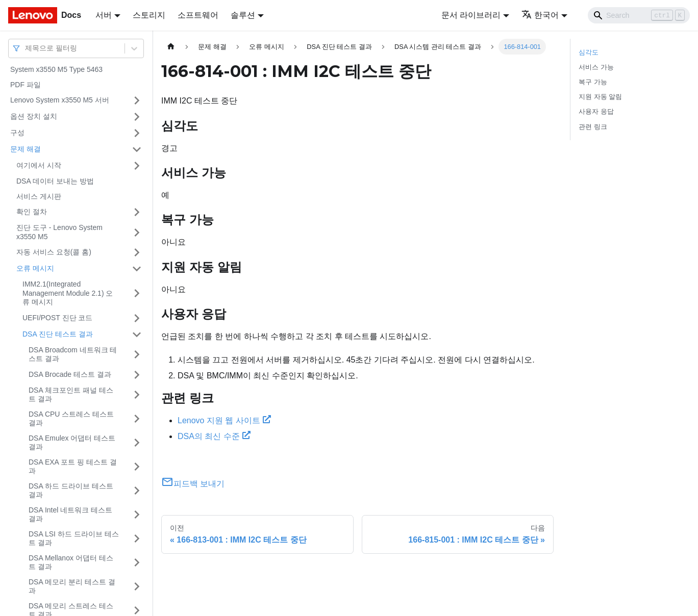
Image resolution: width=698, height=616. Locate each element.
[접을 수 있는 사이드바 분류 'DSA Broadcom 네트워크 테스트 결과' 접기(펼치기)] (137, 355)
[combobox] (26, 48)
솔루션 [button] (243, 15)
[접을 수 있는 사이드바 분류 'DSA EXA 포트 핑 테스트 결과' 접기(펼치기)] (137, 467)
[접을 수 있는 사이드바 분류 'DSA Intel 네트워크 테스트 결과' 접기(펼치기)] (137, 515)
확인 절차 (32, 212)
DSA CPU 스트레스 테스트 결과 (71, 419)
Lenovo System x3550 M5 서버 (60, 100)
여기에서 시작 (39, 165)
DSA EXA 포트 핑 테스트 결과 (73, 467)
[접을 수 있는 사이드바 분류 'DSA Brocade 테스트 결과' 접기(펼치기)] (137, 375)
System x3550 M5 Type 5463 (56, 69)
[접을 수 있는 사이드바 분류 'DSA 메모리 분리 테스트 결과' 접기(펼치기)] (137, 587)
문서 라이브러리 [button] (471, 15)
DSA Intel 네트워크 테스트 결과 (70, 515)
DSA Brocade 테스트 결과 (70, 374)
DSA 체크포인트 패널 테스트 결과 (71, 395)
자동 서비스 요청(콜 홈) (54, 252)
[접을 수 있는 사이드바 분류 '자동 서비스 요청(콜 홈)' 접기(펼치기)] (137, 252)
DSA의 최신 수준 (214, 436)
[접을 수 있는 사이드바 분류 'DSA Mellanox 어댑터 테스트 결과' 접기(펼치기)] (137, 563)
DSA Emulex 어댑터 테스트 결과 (72, 443)
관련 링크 (593, 127)
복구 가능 (593, 82)
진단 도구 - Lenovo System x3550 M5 (59, 232)
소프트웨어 (198, 15)
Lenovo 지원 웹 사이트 (224, 420)
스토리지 (149, 15)
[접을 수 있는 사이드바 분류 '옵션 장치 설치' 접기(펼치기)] (137, 117)
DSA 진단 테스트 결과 (58, 334)
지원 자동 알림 (600, 97)
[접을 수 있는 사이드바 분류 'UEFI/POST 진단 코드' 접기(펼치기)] (137, 318)
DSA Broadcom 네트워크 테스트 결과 (73, 354)
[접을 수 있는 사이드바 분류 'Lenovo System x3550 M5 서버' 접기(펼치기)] (137, 100)
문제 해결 (26, 149)
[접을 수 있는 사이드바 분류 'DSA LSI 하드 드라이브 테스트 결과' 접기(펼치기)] (137, 539)
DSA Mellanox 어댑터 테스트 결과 (71, 562)
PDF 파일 (26, 85)
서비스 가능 (596, 67)
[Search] (639, 15)
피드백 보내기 (193, 484)
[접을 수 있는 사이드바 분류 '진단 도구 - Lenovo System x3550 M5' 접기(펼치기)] (137, 232)
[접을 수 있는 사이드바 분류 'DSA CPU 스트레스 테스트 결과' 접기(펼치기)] (137, 419)
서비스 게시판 (39, 196)
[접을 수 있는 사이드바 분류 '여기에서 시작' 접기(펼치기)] (137, 166)
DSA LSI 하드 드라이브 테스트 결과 (74, 538)
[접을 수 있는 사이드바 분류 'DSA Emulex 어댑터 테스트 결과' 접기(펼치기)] (137, 443)
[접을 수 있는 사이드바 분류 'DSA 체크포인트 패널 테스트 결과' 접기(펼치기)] (137, 395)
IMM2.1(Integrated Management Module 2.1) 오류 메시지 (68, 293)
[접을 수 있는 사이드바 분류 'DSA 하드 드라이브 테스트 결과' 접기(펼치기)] (137, 491)
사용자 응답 (596, 111)
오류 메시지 (35, 268)
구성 (17, 133)
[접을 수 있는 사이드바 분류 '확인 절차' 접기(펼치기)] (137, 212)
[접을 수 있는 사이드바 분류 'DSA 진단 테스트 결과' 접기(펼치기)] (137, 335)
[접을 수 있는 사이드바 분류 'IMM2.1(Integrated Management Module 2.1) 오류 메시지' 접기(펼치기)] (137, 293)
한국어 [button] (540, 15)
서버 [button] (104, 15)
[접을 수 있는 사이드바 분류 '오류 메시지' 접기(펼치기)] (137, 269)
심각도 (589, 52)
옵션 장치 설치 (34, 116)
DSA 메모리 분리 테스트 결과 (72, 586)
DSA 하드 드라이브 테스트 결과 (71, 491)
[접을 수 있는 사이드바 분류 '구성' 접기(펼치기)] (137, 133)
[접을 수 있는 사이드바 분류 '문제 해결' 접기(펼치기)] (137, 149)
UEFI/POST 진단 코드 (57, 318)
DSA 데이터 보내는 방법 (55, 181)
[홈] (171, 47)
